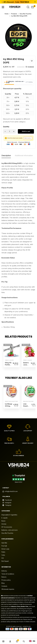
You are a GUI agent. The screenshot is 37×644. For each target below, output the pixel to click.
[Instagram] (7, 503)
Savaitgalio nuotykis (11, 401)
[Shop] (3, 641)
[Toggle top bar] (35, 2)
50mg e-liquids (9, 360)
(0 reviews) (30, 67)
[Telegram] (7, 505)
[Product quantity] (9, 131)
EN (32, 641)
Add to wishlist (32, 61)
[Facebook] (7, 500)
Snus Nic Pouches (26, 14)
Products (14, 14)
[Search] (28, 7)
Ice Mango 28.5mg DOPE (9, 406)
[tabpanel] (18, 246)
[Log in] (10, 641)
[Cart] (33, 7)
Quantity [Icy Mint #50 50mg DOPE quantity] (6, 127)
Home (7, 14)
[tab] (6, 156)
